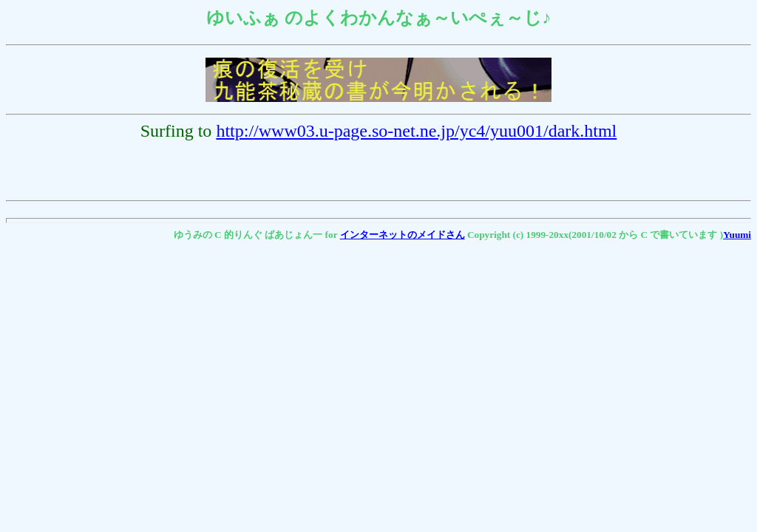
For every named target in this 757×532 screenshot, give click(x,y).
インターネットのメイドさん (403, 235)
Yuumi (737, 235)
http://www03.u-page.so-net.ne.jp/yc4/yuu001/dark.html (416, 131)
